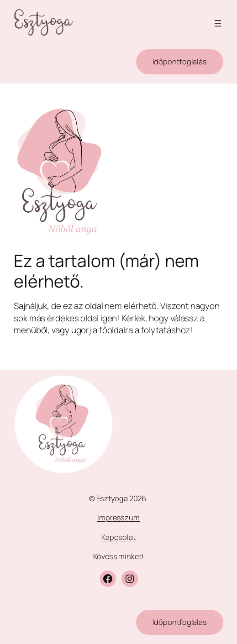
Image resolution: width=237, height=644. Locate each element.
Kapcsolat (118, 537)
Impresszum (118, 518)
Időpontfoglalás (180, 62)
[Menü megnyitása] (218, 23)
